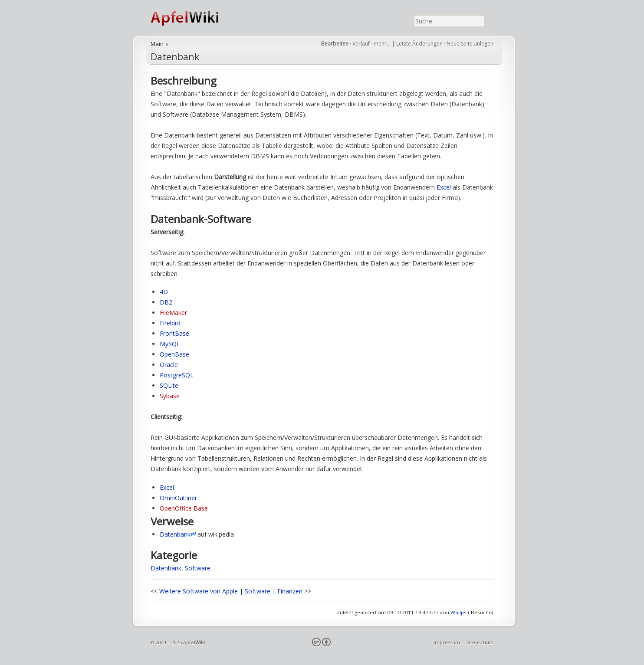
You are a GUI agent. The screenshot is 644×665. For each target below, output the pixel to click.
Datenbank (175, 57)
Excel (444, 187)
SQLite (169, 385)
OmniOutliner (178, 498)
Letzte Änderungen (419, 44)
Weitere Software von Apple (199, 591)
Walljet (459, 612)
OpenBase (174, 354)
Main (157, 44)
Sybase (170, 396)
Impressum (447, 642)
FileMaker (173, 313)
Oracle (169, 365)
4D (164, 292)
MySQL (170, 344)
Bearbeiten (335, 44)
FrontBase (174, 333)
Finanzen (290, 591)
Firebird (170, 323)
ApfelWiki (194, 18)
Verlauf (361, 44)
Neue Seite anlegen (470, 44)
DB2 (166, 302)
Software (198, 568)
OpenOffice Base (184, 508)
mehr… (383, 44)
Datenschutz (479, 642)
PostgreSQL (177, 375)
